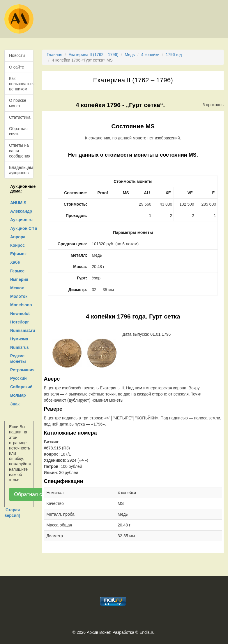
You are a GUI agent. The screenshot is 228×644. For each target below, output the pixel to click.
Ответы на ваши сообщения (20, 150)
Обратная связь (18, 131)
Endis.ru (147, 632)
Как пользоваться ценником (21, 84)
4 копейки (150, 55)
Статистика (20, 117)
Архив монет (98, 632)
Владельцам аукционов (21, 170)
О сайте (16, 67)
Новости (17, 55)
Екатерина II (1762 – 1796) (93, 55)
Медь (130, 55)
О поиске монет (18, 103)
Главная (54, 55)
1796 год (174, 55)
